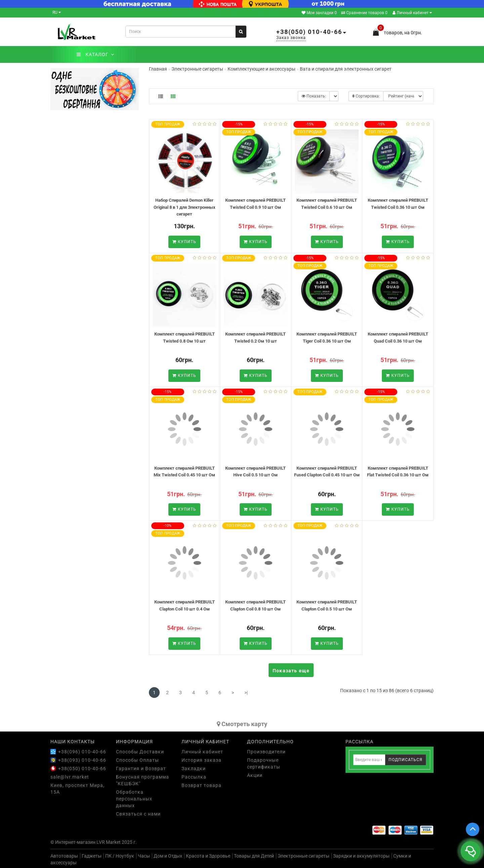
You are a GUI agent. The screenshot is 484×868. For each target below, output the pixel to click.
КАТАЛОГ (95, 54)
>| (246, 693)
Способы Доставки (140, 752)
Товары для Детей (254, 856)
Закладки (194, 768)
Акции (255, 775)
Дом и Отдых (168, 856)
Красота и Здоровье (208, 856)
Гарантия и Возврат (141, 768)
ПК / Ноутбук (120, 856)
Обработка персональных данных (134, 799)
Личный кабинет (412, 13)
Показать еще (291, 671)
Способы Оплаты (137, 760)
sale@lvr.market (70, 777)
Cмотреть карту (242, 724)
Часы (144, 856)
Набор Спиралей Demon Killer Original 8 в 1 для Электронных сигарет (185, 207)
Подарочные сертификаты (264, 763)
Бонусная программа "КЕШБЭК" (143, 780)
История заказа (201, 760)
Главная (158, 69)
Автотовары (64, 856)
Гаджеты (92, 856)
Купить (184, 242)
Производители (266, 752)
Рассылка (194, 777)
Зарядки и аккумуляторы (361, 856)
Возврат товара (201, 785)
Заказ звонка (291, 38)
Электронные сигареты (304, 856)
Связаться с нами (138, 814)
